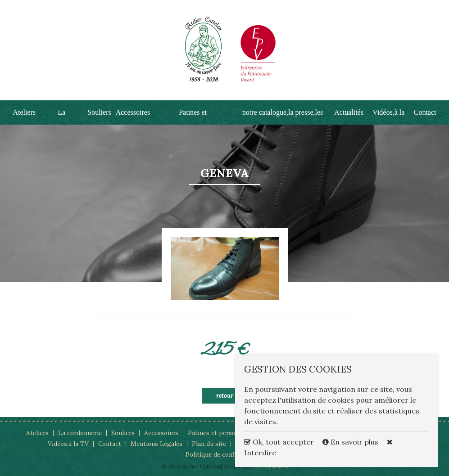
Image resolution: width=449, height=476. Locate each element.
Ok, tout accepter (279, 442)
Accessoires (133, 112)
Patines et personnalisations (229, 433)
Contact (425, 112)
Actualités (349, 112)
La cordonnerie (80, 433)
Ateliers (25, 112)
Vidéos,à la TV (68, 444)
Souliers (99, 112)
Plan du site (209, 444)
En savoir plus (351, 442)
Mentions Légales (156, 444)
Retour (225, 396)
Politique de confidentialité (224, 454)
